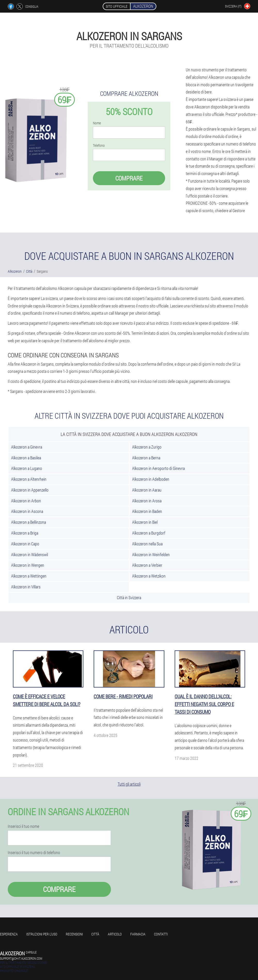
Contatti (161, 934)
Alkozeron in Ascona (27, 511)
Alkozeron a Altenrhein (29, 479)
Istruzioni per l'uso (42, 934)
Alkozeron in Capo (25, 544)
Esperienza (9, 934)
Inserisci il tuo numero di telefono (34, 853)
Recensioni (74, 934)
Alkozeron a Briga (25, 533)
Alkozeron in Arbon (26, 501)
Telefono (99, 145)
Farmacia (138, 934)
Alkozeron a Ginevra (27, 447)
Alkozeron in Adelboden (151, 479)
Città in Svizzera (129, 598)
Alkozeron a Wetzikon (149, 576)
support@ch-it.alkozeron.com (21, 958)
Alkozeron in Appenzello (30, 490)
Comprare (129, 178)
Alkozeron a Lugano (27, 468)
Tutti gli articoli (129, 784)
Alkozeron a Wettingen (29, 576)
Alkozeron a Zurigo (147, 447)
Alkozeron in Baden (147, 511)
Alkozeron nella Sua (147, 544)
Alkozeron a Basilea (26, 458)
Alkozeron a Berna (146, 458)
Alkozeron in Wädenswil (30, 555)
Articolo (115, 934)
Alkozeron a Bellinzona (29, 522)
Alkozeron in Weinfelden (151, 555)
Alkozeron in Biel (145, 522)
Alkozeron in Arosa (147, 501)
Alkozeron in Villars (26, 587)
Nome (97, 123)
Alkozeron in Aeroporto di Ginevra (158, 468)
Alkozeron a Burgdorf (149, 533)
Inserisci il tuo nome (23, 826)
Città (95, 934)
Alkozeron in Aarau (147, 490)
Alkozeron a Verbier (147, 565)
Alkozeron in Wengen (28, 565)
